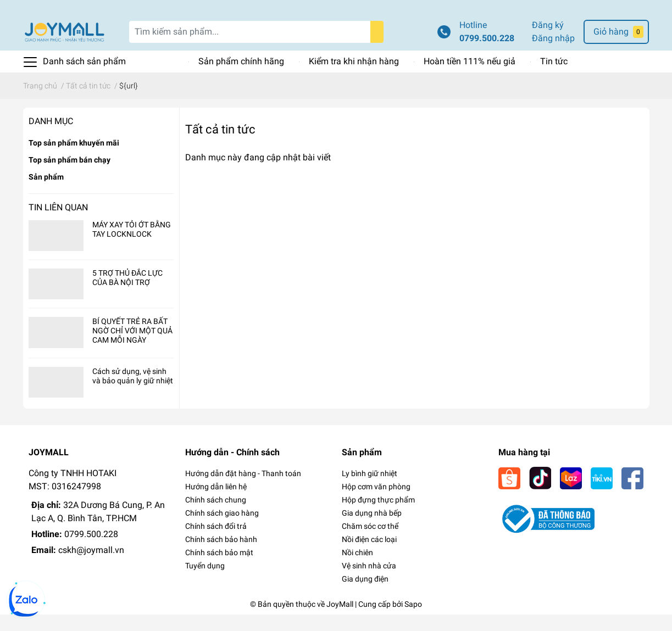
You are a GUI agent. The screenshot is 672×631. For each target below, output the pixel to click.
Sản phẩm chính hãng (241, 78)
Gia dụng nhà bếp (372, 529)
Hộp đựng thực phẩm (378, 516)
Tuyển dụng (205, 582)
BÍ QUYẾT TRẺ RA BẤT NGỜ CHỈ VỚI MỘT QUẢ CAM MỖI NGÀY (132, 348)
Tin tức (554, 78)
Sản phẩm (46, 193)
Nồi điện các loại (369, 556)
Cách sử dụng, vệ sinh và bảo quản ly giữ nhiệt (133, 392)
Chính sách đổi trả (216, 543)
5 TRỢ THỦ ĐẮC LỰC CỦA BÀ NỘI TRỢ (127, 294)
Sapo (413, 621)
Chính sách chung (216, 516)
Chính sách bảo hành (221, 556)
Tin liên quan (58, 224)
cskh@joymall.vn (91, 566)
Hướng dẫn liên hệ (216, 503)
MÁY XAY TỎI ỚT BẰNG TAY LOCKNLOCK (132, 246)
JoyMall (340, 621)
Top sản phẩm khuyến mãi (74, 159)
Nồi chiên (357, 569)
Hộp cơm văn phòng (376, 503)
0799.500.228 (487, 55)
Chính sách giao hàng (222, 529)
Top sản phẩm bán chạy (70, 176)
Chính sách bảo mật (219, 569)
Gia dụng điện (365, 595)
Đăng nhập (553, 55)
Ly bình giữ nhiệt (370, 490)
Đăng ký (548, 41)
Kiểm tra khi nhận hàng (354, 78)
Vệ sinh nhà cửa (369, 582)
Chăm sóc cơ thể (370, 543)
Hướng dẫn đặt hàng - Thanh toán (243, 490)
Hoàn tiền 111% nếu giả (470, 78)
